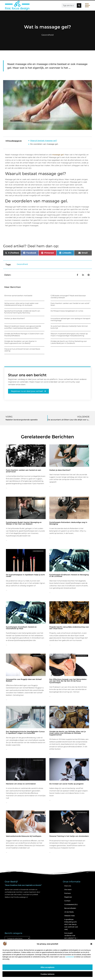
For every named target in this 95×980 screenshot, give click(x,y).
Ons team (68, 890)
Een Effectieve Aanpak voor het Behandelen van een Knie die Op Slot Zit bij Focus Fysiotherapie (68, 681)
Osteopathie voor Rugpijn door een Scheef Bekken (24, 680)
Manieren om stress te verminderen (21, 784)
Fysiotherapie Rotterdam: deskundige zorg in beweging (68, 523)
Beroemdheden (70, 908)
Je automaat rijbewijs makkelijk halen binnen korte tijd (69, 327)
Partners (68, 893)
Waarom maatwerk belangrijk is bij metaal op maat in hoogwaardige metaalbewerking (69, 335)
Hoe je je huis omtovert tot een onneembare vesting (22, 350)
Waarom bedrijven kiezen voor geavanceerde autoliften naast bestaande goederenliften (23, 327)
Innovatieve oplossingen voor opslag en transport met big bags (70, 319)
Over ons (68, 886)
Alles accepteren (47, 967)
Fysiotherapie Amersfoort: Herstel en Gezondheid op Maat (21, 628)
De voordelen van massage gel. (44, 144)
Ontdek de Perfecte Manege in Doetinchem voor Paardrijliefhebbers (24, 335)
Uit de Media (69, 912)
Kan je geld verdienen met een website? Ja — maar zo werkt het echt (71, 938)
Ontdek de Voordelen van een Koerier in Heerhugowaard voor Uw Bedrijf (20, 342)
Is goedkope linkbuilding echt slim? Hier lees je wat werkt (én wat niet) (71, 924)
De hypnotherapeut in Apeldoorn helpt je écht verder (25, 575)
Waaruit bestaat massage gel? (44, 141)
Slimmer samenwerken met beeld (18, 296)
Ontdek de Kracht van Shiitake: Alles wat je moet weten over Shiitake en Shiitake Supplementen (68, 733)
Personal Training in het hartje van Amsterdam (69, 836)
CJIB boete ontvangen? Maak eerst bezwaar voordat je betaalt (68, 297)
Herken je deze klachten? (15, 318)
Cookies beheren (47, 974)
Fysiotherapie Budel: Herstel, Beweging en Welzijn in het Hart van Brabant (24, 523)
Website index (70, 916)
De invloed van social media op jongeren (66, 784)
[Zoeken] (79, 5)
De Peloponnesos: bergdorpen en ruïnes (67, 311)
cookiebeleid (70, 957)
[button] (91, 944)
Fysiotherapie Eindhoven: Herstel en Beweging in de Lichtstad (69, 575)
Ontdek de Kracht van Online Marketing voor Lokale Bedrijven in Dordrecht (69, 342)
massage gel (58, 155)
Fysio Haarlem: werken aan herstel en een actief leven (70, 304)
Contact (67, 901)
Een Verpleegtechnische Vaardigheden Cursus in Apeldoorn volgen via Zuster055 (25, 732)
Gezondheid (47, 35)
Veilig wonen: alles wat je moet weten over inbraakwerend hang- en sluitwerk (21, 304)
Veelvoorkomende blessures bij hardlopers (24, 836)
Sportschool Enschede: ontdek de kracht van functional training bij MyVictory (22, 312)
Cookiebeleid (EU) (71, 904)
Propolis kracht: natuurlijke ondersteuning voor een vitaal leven (69, 628)
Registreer (68, 897)
